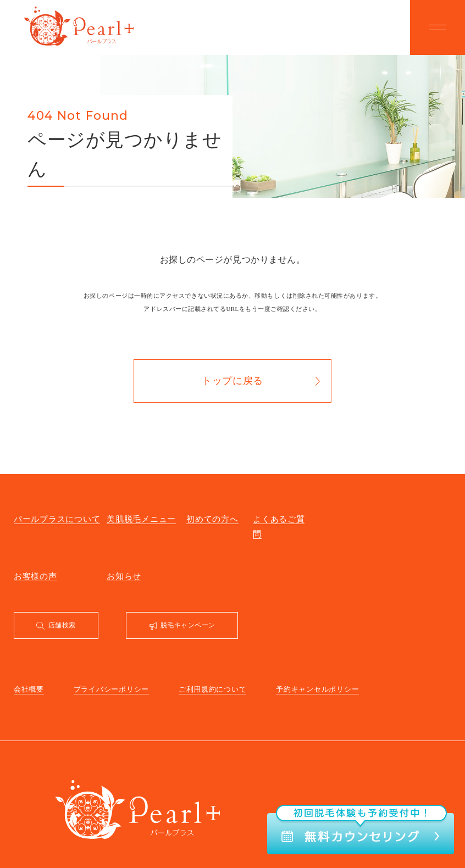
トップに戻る (232, 381)
